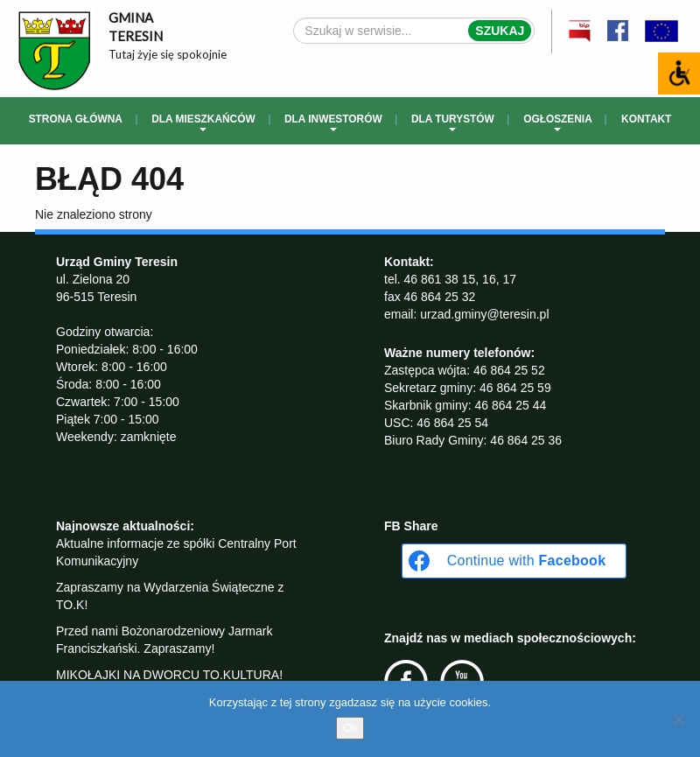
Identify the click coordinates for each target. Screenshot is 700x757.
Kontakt (646, 119)
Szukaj (500, 31)
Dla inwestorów (333, 122)
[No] (678, 719)
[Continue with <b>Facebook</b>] (514, 561)
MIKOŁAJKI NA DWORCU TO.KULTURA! (169, 675)
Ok (350, 728)
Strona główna (76, 119)
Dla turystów (453, 122)
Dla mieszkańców (203, 122)
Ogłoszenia (558, 122)
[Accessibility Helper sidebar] (679, 74)
